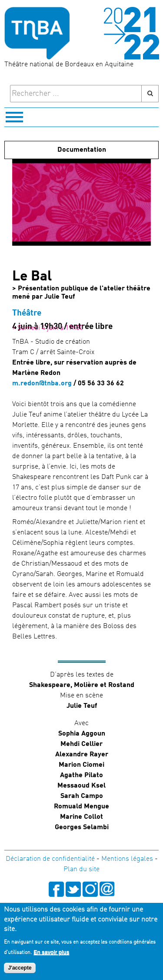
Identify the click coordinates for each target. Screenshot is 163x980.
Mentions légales (127, 859)
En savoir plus (51, 953)
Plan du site (81, 869)
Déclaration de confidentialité (50, 859)
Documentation (82, 150)
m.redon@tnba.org (42, 384)
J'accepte (20, 969)
